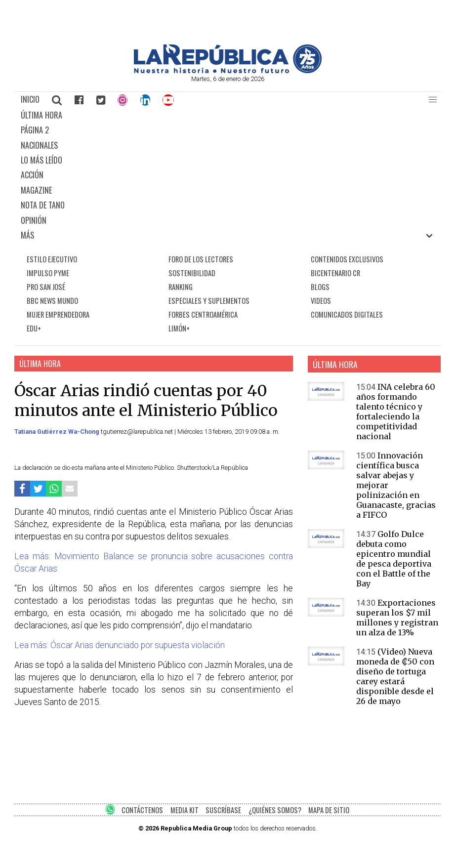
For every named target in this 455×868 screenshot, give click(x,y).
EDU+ (34, 328)
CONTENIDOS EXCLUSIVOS (347, 259)
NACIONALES (39, 145)
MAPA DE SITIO (329, 810)
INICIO (30, 99)
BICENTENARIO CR (335, 273)
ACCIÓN (32, 175)
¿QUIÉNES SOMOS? (275, 810)
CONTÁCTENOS (142, 810)
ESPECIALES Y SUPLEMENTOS (209, 301)
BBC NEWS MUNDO (52, 301)
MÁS (27, 235)
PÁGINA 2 (35, 130)
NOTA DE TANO (43, 205)
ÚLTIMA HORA (41, 115)
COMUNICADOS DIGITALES (347, 314)
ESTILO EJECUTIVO (52, 259)
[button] (433, 100)
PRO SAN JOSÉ (46, 287)
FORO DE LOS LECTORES (201, 259)
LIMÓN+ (179, 328)
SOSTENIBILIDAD (192, 273)
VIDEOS (321, 301)
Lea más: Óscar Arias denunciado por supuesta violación (120, 645)
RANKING (181, 287)
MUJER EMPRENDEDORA (58, 314)
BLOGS (320, 287)
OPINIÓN (34, 220)
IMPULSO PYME (48, 273)
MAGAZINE (36, 190)
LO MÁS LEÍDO (41, 160)
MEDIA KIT (185, 810)
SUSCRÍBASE (223, 810)
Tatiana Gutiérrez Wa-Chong (58, 432)
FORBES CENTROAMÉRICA (203, 314)
